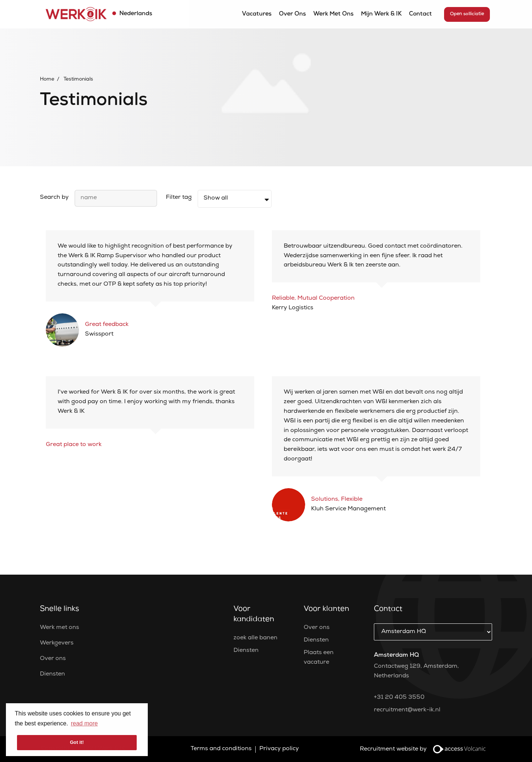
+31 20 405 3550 (399, 698)
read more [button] (84, 723)
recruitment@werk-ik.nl (407, 710)
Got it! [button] (77, 742)
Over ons (292, 14)
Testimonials (78, 79)
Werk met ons (333, 14)
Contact (420, 14)
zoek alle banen (255, 638)
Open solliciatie (467, 14)
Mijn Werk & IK (381, 14)
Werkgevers (57, 643)
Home (47, 79)
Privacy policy (279, 749)
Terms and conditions (221, 749)
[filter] (235, 199)
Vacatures (257, 14)
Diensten (52, 674)
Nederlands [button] (135, 14)
